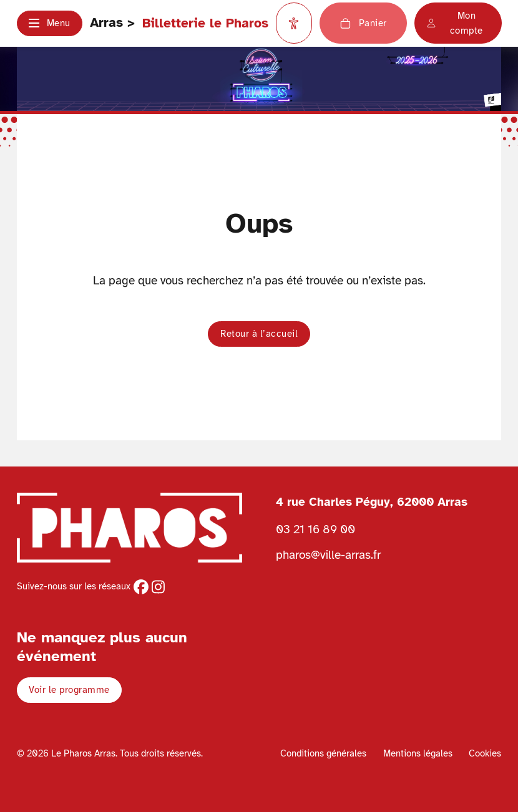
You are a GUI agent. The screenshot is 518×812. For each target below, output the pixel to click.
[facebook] (141, 587)
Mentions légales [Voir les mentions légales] (418, 753)
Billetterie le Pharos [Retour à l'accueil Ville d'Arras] (205, 23)
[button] (50, 23)
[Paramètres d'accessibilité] (294, 23)
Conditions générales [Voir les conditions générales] (323, 753)
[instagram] (158, 587)
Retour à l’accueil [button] (259, 334)
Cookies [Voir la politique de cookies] (485, 753)
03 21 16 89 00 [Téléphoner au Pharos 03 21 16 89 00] (315, 529)
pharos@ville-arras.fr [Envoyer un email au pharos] (328, 555)
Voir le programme (69, 690)
